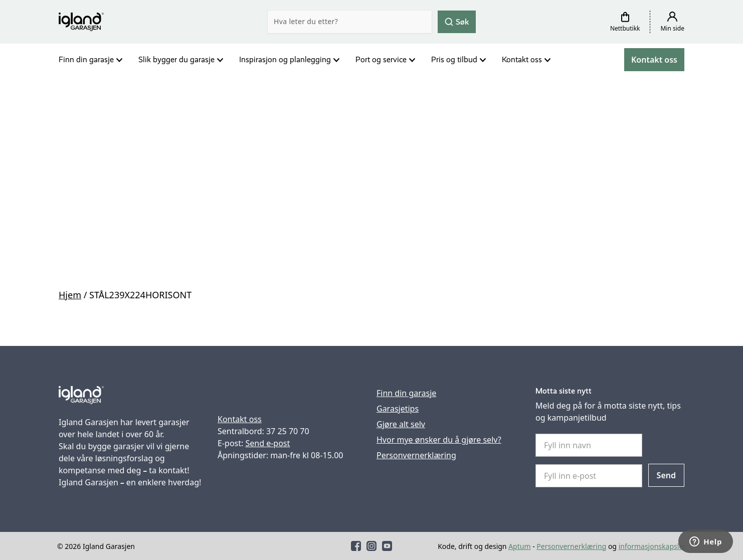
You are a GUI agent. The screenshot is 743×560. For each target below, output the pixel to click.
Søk (457, 21)
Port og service (381, 59)
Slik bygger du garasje (176, 59)
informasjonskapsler (652, 546)
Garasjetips (398, 409)
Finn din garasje (86, 59)
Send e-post (267, 443)
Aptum (519, 546)
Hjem (70, 295)
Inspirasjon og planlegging (285, 59)
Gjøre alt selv (401, 424)
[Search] (350, 22)
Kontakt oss (522, 59)
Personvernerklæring (416, 455)
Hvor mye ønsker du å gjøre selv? (439, 440)
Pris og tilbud (454, 59)
